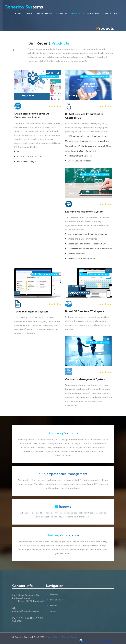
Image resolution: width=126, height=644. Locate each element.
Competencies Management (63, 474)
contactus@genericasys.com (26, 611)
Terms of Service (70, 637)
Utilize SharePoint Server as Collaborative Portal (32, 116)
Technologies (56, 600)
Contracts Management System (85, 379)
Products (54, 611)
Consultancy (63, 535)
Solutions (63, 433)
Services (54, 594)
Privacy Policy (52, 637)
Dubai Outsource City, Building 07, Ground (29, 598)
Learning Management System (84, 212)
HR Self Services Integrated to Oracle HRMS (84, 116)
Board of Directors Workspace (85, 311)
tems (24, 7)
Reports (63, 507)
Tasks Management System (31, 312)
